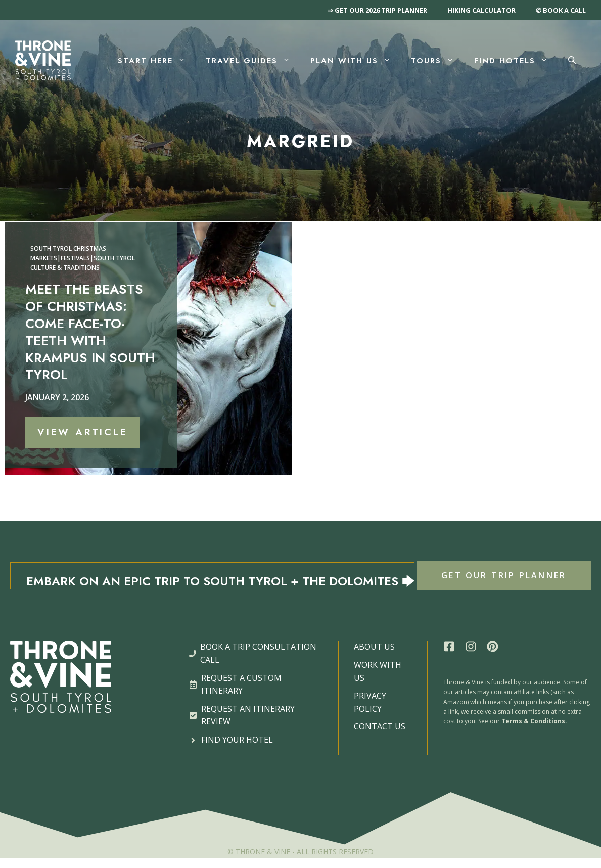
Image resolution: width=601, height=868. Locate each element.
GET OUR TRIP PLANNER (504, 575)
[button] (572, 61)
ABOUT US (374, 647)
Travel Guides (253, 61)
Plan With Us (356, 61)
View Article (83, 432)
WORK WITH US (378, 671)
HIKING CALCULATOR (481, 10)
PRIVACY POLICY (370, 702)
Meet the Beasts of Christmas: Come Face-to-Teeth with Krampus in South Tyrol (90, 332)
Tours (437, 61)
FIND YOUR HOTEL (237, 740)
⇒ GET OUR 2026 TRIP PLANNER (377, 10)
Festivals (75, 258)
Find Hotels (516, 61)
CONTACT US (380, 726)
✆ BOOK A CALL (561, 10)
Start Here (157, 61)
